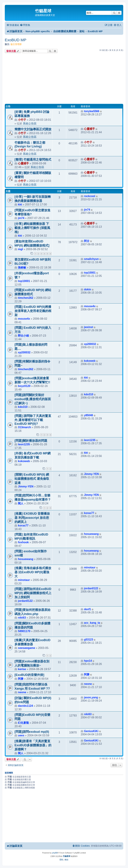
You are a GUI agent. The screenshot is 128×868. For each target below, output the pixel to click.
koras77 (23, 525)
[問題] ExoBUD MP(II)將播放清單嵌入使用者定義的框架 (33, 311)
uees (21, 735)
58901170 (24, 631)
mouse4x (24, 319)
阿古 (87, 241)
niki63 (22, 618)
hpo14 (88, 661)
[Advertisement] (64, 79)
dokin (88, 289)
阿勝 (21, 679)
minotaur (24, 580)
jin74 (21, 218)
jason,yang (91, 697)
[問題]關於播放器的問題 (31, 441)
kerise (22, 669)
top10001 (24, 281)
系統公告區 (30, 123)
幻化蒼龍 (23, 723)
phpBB (55, 853)
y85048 (88, 415)
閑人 (21, 503)
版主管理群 (16, 44)
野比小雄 (23, 336)
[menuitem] (25, 25)
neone (22, 692)
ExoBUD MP (16, 40)
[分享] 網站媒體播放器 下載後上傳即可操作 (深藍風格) (32, 228)
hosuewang (91, 534)
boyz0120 (24, 386)
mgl (20, 249)
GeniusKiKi (91, 731)
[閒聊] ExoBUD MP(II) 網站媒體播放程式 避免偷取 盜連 (32, 479)
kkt (20, 204)
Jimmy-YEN (26, 486)
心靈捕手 (89, 129)
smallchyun (91, 259)
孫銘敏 (22, 267)
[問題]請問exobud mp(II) (32, 732)
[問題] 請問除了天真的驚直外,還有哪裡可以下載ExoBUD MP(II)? (33, 420)
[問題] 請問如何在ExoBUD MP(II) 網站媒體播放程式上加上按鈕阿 (33, 593)
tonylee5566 (92, 111)
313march (24, 427)
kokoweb (90, 361)
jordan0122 (25, 601)
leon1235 (24, 444)
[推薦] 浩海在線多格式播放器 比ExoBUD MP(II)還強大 (33, 572)
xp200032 (24, 352)
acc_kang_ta (92, 623)
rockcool (90, 196)
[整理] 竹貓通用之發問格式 (33, 160)
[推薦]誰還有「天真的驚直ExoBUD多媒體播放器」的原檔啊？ (33, 745)
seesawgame (26, 648)
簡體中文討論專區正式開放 (33, 129)
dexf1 (87, 609)
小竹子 (22, 120)
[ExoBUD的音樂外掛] (29, 675)
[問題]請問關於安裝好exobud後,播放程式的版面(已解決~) (33, 399)
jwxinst (88, 327)
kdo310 (23, 407)
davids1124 (25, 706)
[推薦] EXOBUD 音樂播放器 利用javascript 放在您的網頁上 (32, 518)
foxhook (23, 542)
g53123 (88, 640)
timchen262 (26, 298)
